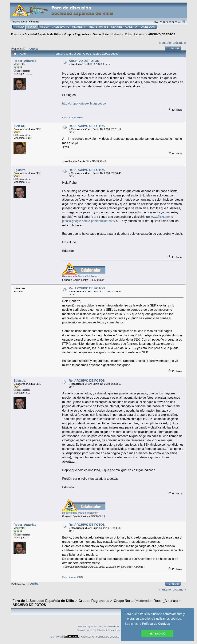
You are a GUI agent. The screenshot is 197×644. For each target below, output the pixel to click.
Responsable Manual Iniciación (80, 276)
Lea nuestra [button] (148, 624)
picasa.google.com (75, 221)
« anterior (165, 43)
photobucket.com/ (103, 221)
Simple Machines (111, 626)
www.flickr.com (161, 217)
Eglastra (20, 170)
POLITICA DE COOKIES (108, 637)
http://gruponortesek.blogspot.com (85, 103)
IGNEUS (19, 126)
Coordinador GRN (73, 118)
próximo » (179, 43)
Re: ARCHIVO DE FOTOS (87, 126)
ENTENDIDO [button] (158, 634)
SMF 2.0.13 (83, 626)
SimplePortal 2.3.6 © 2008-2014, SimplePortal (98, 630)
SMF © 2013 (96, 626)
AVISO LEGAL (87, 637)
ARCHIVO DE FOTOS (84, 61)
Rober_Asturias (134, 34)
